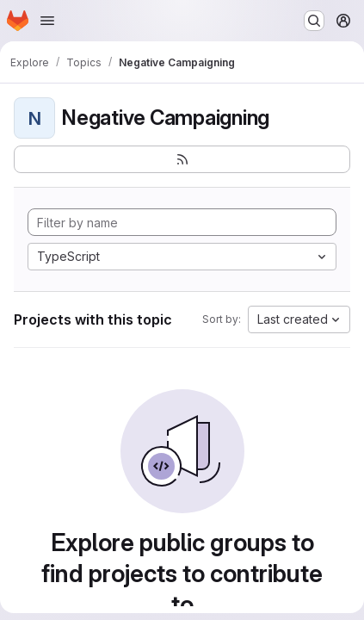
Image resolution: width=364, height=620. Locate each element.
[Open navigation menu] (47, 21)
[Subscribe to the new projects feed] (182, 159)
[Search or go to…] (314, 21)
